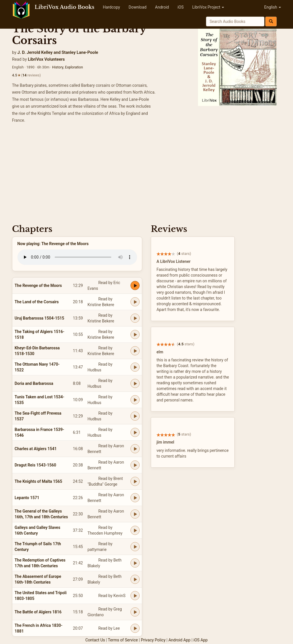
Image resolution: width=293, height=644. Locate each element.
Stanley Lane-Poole (80, 52)
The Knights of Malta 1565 (38, 481)
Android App (180, 640)
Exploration (74, 67)
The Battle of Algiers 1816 (38, 612)
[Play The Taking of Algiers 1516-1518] (135, 334)
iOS (180, 7)
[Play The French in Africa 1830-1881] (135, 628)
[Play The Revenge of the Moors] (135, 285)
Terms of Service (123, 640)
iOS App (201, 640)
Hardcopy (112, 7)
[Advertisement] (146, 176)
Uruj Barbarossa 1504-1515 (39, 318)
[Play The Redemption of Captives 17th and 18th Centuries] (135, 563)
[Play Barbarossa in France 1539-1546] (135, 432)
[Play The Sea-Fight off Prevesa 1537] (135, 416)
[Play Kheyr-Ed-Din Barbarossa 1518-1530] (135, 351)
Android (162, 7)
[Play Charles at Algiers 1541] (135, 449)
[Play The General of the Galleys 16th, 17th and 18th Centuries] (135, 514)
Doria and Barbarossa (34, 383)
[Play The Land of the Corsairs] (135, 302)
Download (137, 7)
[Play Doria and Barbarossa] (135, 383)
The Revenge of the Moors (38, 285)
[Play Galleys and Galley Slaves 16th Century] (135, 530)
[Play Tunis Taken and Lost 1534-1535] (135, 400)
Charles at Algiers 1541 (36, 449)
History (58, 67)
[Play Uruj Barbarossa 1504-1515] (135, 318)
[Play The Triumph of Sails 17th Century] (135, 547)
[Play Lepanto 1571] (135, 498)
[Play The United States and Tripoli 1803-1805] (135, 596)
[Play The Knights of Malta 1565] (135, 481)
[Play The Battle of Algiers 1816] (135, 612)
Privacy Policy (153, 640)
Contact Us (95, 640)
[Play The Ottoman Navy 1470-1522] (135, 367)
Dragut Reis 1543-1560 (35, 465)
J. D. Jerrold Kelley (35, 52)
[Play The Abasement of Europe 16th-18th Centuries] (135, 579)
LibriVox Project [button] (208, 7)
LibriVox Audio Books (65, 7)
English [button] (273, 7)
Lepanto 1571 (27, 498)
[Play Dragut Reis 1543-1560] (135, 465)
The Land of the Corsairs (37, 302)
